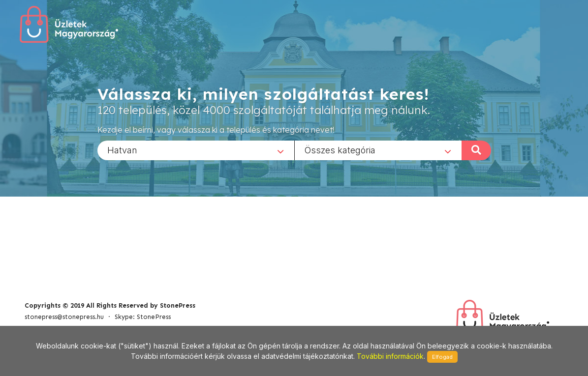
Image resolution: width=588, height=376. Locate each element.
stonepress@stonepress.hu (64, 317)
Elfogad (442, 357)
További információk (390, 356)
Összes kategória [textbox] (340, 150)
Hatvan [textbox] (122, 150)
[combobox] (196, 150)
